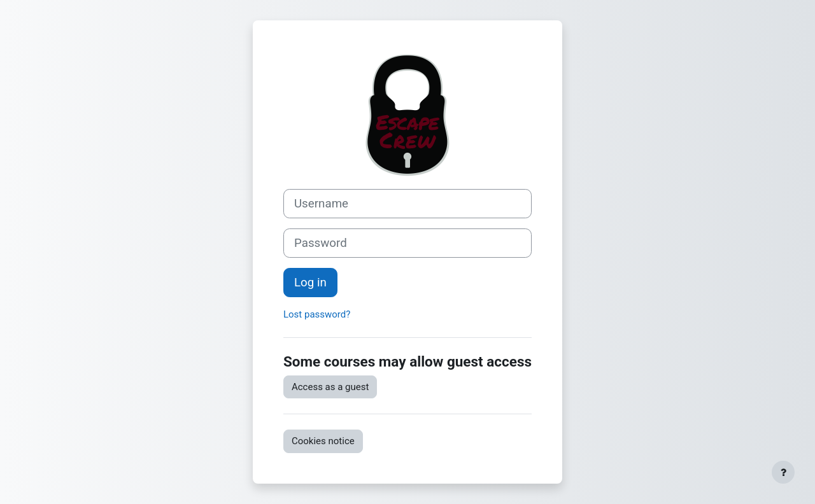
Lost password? (317, 314)
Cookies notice (323, 441)
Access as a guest (330, 387)
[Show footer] (783, 472)
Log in (310, 283)
